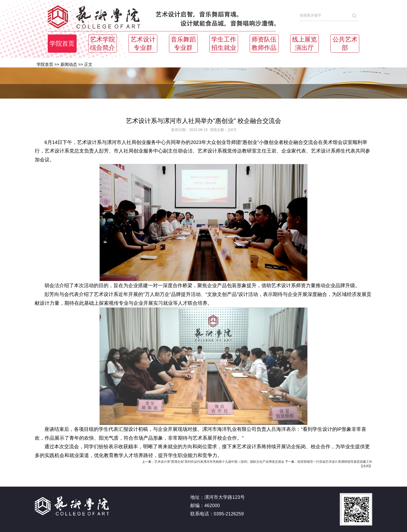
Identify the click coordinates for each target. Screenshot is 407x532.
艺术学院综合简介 (103, 44)
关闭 (366, 466)
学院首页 (62, 44)
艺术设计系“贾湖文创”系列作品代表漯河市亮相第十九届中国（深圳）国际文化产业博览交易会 (219, 462)
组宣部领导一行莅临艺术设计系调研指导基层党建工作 (335, 462)
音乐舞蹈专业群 (183, 44)
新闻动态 (69, 64)
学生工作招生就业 (224, 44)
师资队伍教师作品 (264, 44)
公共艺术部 (345, 44)
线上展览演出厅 (304, 44)
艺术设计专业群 (143, 44)
